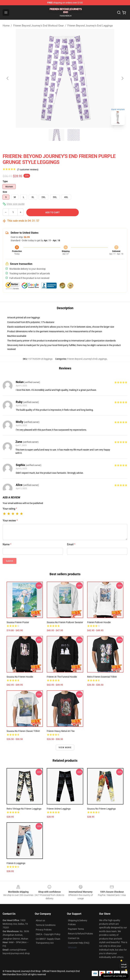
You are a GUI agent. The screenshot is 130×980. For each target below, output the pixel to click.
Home (6, 26)
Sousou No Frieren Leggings (101, 809)
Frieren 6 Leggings (16, 863)
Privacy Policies (44, 930)
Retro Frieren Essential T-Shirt (102, 677)
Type (5, 181)
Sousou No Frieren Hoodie (20, 677)
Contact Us (74, 938)
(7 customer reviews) (28, 169)
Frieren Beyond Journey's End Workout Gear (38, 26)
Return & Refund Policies (80, 934)
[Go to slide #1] (56, 135)
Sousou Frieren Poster (18, 622)
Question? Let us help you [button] (115, 976)
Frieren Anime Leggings (59, 809)
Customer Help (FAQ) (79, 943)
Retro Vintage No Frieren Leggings (24, 809)
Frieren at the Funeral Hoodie (62, 677)
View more (65, 748)
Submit (10, 561)
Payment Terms (76, 929)
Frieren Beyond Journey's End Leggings (90, 26)
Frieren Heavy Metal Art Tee (61, 731)
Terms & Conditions (46, 925)
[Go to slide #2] (74, 135)
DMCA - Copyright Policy (48, 934)
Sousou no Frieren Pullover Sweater (65, 622)
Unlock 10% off (124, 966)
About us (40, 920)
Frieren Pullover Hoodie (99, 622)
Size (5, 192)
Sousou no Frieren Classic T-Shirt (23, 731)
